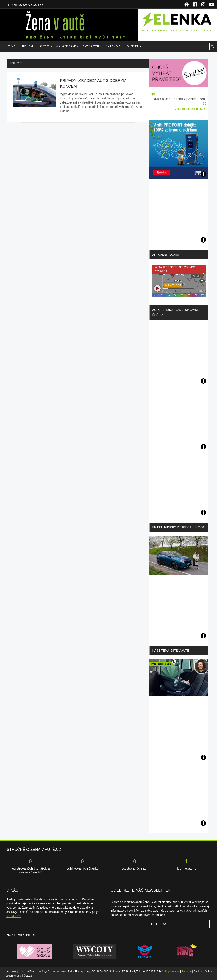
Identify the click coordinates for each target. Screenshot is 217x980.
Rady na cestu (91, 46)
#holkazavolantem (67, 46)
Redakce (187, 972)
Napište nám (172, 972)
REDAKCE (14, 916)
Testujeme (28, 46)
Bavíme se (44, 46)
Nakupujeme (113, 46)
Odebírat (160, 924)
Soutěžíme (133, 46)
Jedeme (11, 46)
